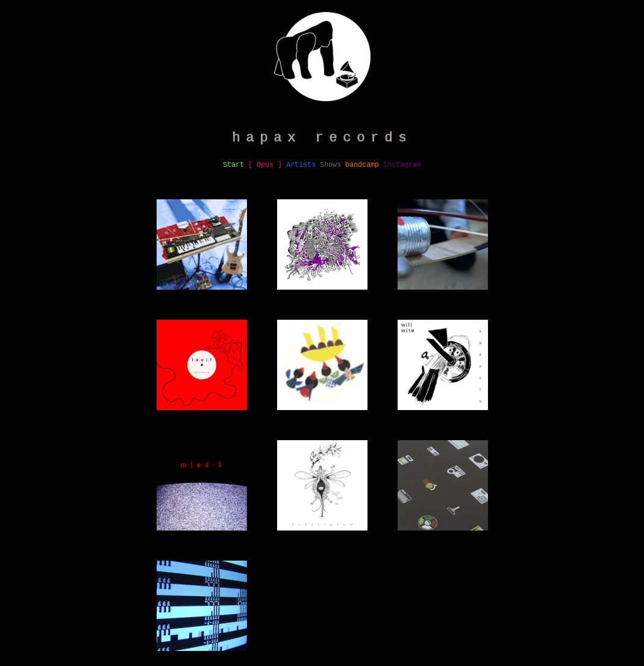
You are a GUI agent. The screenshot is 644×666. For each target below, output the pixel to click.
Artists (301, 165)
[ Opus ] (265, 165)
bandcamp (362, 165)
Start (233, 165)
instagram (402, 165)
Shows (330, 165)
